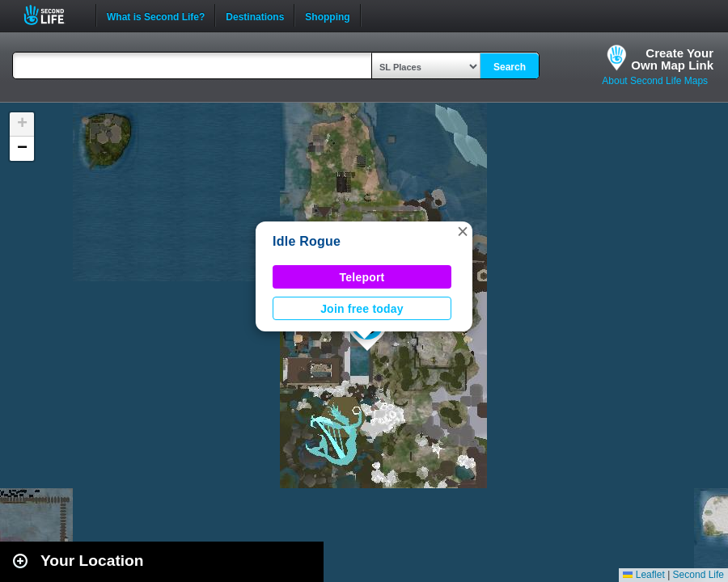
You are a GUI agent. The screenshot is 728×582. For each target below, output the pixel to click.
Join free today (362, 309)
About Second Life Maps (655, 81)
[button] (463, 231)
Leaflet (643, 575)
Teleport (362, 277)
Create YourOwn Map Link (672, 59)
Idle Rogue (307, 241)
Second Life (53, 15)
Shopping (327, 15)
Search (510, 67)
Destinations (255, 15)
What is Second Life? (156, 15)
